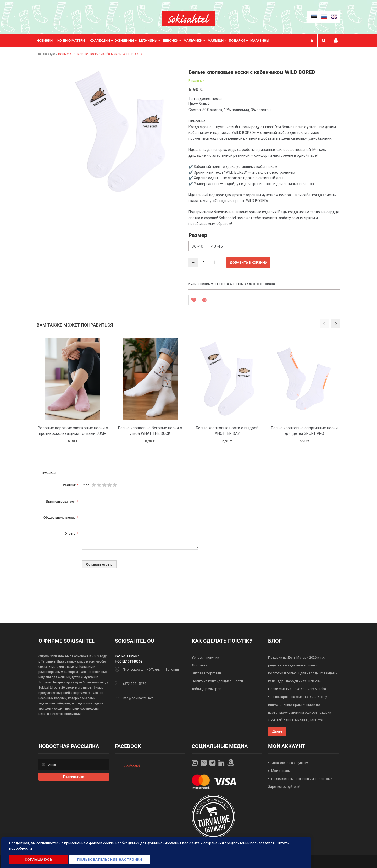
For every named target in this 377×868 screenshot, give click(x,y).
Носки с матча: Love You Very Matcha (297, 689)
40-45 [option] (217, 246)
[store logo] (188, 18)
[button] (336, 324)
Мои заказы (281, 771)
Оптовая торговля (207, 673)
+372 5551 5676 (134, 684)
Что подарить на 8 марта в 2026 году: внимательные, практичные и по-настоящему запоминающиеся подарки (300, 705)
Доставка (200, 665)
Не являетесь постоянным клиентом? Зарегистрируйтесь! (300, 783)
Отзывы (49, 473)
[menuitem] (47, 41)
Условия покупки (205, 657)
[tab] (49, 473)
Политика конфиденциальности (217, 681)
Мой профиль (336, 40)
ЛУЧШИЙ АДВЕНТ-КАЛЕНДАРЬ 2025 (297, 720)
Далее (277, 731)
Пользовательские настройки (110, 859)
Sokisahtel (132, 766)
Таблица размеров (207, 689)
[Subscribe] (74, 777)
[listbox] (264, 247)
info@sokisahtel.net (138, 698)
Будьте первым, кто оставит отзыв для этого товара (232, 284)
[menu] (156, 41)
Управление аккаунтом (290, 763)
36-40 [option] (197, 246)
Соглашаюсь (39, 859)
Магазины (260, 40)
